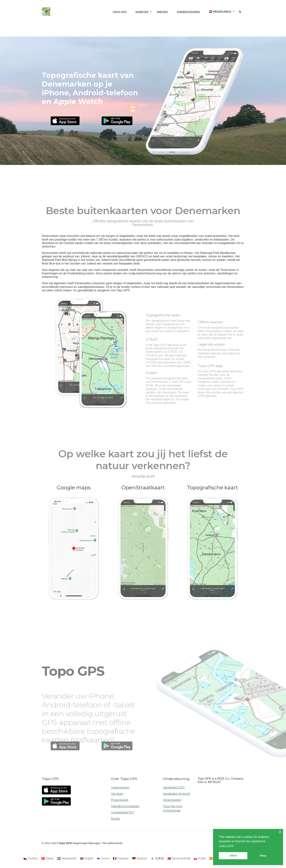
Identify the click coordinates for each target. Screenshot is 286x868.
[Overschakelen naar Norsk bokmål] (179, 859)
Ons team (117, 794)
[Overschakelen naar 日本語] (157, 859)
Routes (116, 819)
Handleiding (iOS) (174, 788)
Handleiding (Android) (177, 794)
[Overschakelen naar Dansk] (48, 859)
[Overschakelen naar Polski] (200, 859)
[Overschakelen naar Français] (121, 859)
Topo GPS (119, 12)
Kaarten (142, 12)
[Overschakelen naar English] (87, 859)
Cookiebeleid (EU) (122, 812)
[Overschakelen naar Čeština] (31, 859)
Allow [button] (233, 856)
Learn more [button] (226, 846)
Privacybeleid (120, 800)
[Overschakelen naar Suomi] (103, 859)
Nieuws (162, 12)
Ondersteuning (188, 12)
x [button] (280, 832)
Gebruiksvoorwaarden (125, 806)
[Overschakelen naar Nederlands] (67, 859)
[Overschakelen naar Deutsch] (140, 859)
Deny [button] (263, 856)
